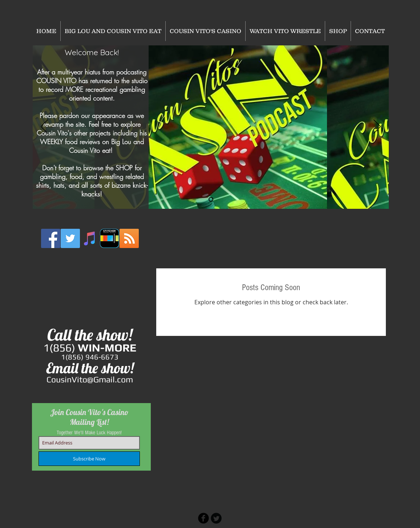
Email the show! (90, 368)
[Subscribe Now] (89, 459)
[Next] (377, 127)
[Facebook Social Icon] (51, 238)
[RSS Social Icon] (129, 238)
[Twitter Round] (216, 518)
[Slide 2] (211, 200)
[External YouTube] (90, 289)
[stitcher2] (110, 238)
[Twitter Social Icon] (70, 238)
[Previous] (44, 127)
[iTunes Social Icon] (90, 238)
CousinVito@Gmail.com (90, 379)
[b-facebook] (203, 518)
